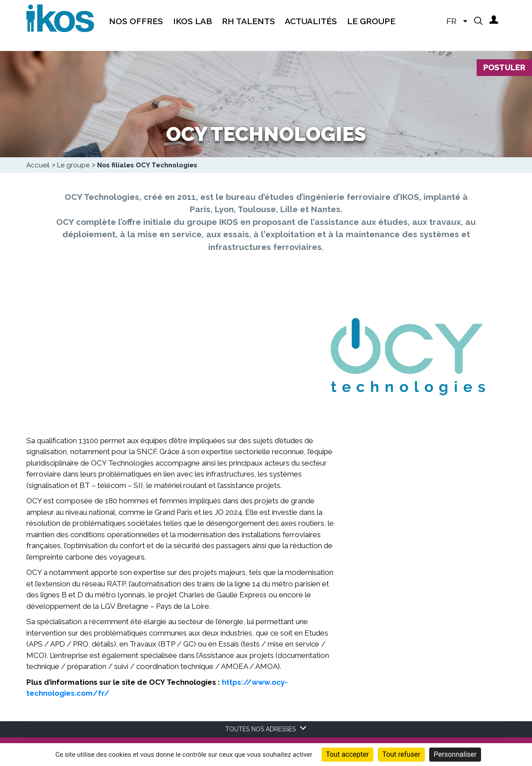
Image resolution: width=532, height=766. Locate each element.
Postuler (504, 67)
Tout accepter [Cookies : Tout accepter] (347, 754)
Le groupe (73, 165)
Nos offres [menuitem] (136, 21)
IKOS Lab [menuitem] (193, 21)
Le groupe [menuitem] (371, 21)
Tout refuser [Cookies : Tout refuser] (401, 754)
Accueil (38, 165)
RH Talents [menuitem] (248, 21)
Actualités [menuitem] (311, 21)
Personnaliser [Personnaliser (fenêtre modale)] (455, 754)
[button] (478, 21)
